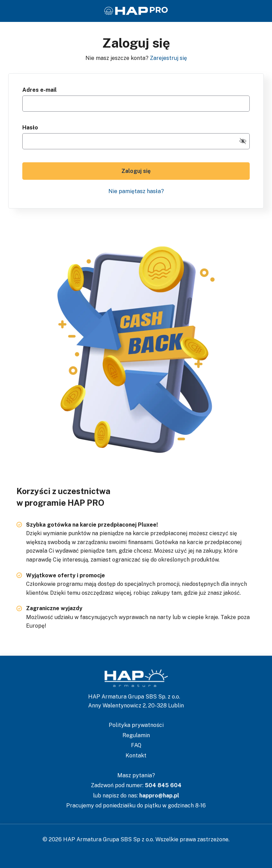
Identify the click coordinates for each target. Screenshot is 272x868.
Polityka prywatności (136, 725)
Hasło (30, 128)
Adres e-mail (39, 90)
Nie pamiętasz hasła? (136, 191)
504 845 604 (163, 785)
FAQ (136, 745)
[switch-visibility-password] (243, 141)
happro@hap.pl (159, 796)
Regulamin (136, 735)
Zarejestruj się (168, 58)
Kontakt (136, 756)
